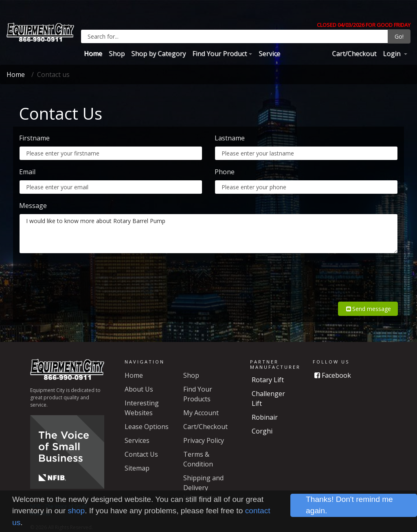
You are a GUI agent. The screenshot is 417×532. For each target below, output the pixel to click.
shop (77, 511)
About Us (139, 379)
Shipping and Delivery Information (203, 478)
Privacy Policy (204, 431)
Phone (225, 172)
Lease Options (147, 417)
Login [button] (392, 53)
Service (269, 53)
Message (33, 206)
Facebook (333, 366)
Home (93, 53)
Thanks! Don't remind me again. (349, 505)
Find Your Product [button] (219, 53)
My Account (201, 403)
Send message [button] (368, 299)
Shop (117, 53)
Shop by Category (158, 53)
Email (27, 172)
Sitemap (137, 458)
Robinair (265, 407)
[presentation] (336, 276)
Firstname (34, 138)
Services (137, 431)
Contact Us (141, 444)
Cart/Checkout (354, 53)
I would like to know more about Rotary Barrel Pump (208, 234)
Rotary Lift (268, 370)
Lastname (230, 138)
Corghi (262, 421)
